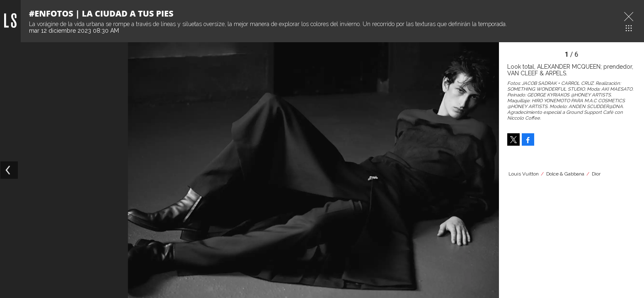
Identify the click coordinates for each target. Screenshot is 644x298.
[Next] (490, 170)
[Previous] (9, 170)
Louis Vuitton (524, 174)
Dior (596, 174)
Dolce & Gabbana (565, 174)
